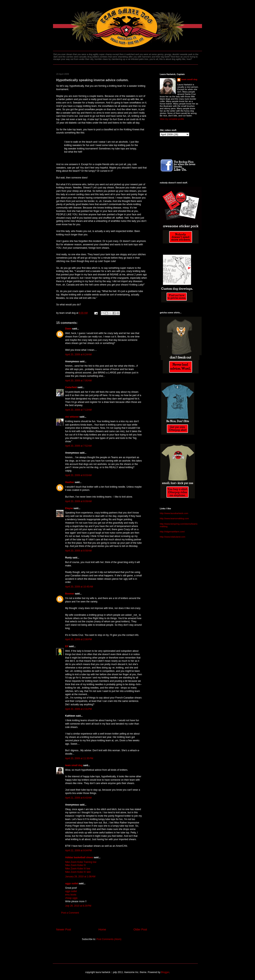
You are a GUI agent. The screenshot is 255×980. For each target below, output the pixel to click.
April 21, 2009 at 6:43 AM (78, 798)
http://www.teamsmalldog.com (174, 518)
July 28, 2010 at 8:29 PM (78, 906)
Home (102, 929)
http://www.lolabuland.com (173, 537)
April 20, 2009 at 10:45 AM (79, 587)
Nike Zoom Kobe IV (76, 865)
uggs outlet (72, 884)
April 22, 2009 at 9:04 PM (78, 850)
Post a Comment (70, 913)
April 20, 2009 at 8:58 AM (78, 551)
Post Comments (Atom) (109, 939)
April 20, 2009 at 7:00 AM (78, 381)
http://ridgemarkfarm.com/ (172, 532)
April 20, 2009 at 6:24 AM (78, 355)
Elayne (69, 508)
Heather (70, 482)
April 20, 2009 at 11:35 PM (79, 758)
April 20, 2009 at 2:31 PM (78, 709)
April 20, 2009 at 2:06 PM (78, 639)
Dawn (68, 329)
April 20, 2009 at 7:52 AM (78, 446)
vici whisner (72, 417)
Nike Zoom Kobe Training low (81, 862)
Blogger (165, 972)
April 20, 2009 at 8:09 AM (78, 501)
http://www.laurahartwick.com (174, 513)
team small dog (74, 765)
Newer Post (64, 929)
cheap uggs (71, 898)
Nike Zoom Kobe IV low (78, 869)
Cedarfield (71, 387)
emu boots (71, 895)
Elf (67, 646)
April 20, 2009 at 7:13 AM (78, 410)
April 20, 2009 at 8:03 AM (78, 475)
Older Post (140, 929)
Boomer (70, 594)
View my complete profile (172, 119)
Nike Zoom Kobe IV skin (78, 872)
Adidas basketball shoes (79, 857)
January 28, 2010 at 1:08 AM (80, 877)
